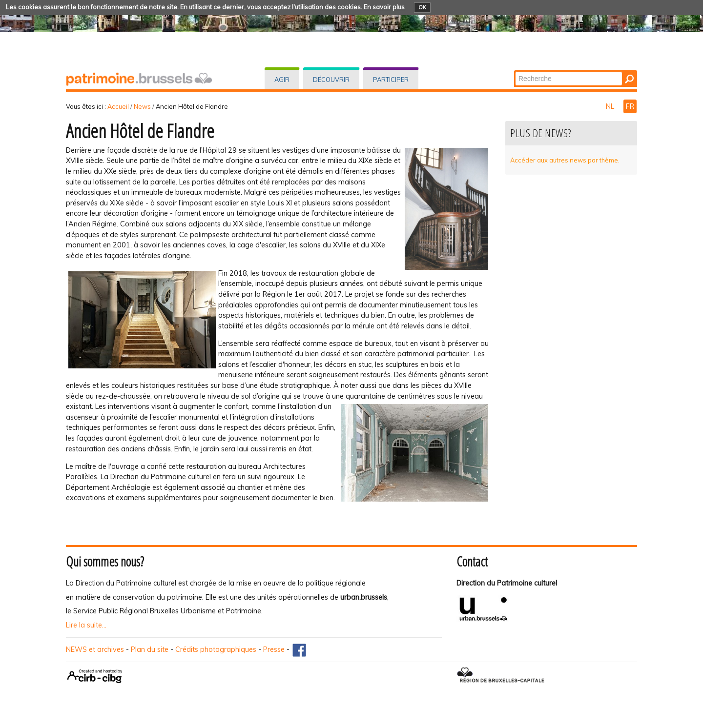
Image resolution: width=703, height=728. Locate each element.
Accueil (118, 106)
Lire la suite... (86, 625)
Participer (391, 80)
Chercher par (515, 71)
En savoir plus (384, 7)
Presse (274, 649)
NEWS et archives (95, 649)
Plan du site (150, 649)
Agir (282, 80)
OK (422, 7)
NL (611, 106)
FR (630, 106)
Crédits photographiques (216, 649)
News (142, 106)
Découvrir (331, 80)
